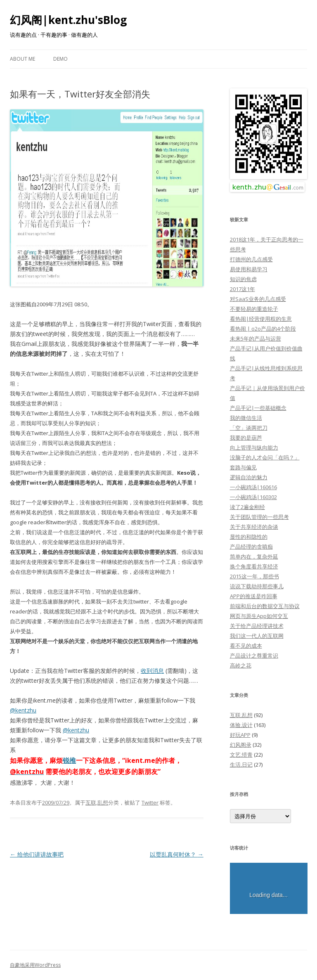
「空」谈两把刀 (249, 428)
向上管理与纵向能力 (254, 447)
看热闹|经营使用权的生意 (261, 319)
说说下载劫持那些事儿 (257, 586)
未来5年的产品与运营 (255, 339)
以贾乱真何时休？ (177, 854)
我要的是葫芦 (246, 438)
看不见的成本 (246, 646)
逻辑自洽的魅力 (249, 477)
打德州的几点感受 (251, 259)
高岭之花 (241, 665)
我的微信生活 (246, 418)
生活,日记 (241, 765)
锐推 (69, 760)
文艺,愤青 (241, 755)
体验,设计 (241, 725)
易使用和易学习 (249, 269)
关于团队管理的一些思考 (259, 517)
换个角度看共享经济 (254, 566)
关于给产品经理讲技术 (257, 626)
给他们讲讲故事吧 (37, 854)
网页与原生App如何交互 (259, 616)
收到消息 (152, 671)
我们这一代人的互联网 (257, 636)
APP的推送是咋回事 (254, 596)
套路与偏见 (243, 467)
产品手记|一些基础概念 (258, 408)
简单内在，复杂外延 (254, 556)
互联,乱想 (97, 802)
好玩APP (240, 735)
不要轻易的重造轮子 (254, 309)
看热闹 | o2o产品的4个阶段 (263, 329)
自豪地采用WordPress (35, 965)
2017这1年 (242, 289)
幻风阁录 (241, 745)
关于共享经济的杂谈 (254, 527)
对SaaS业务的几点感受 (258, 299)
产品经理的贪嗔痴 (251, 547)
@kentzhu (23, 710)
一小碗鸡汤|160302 (253, 497)
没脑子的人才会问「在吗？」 (265, 457)
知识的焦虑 (243, 279)
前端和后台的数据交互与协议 (265, 606)
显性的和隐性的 (249, 537)
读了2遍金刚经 (247, 507)
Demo (60, 59)
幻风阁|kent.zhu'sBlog (68, 20)
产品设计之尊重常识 (254, 656)
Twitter (150, 802)
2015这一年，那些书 (254, 576)
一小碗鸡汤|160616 (253, 487)
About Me (22, 59)
